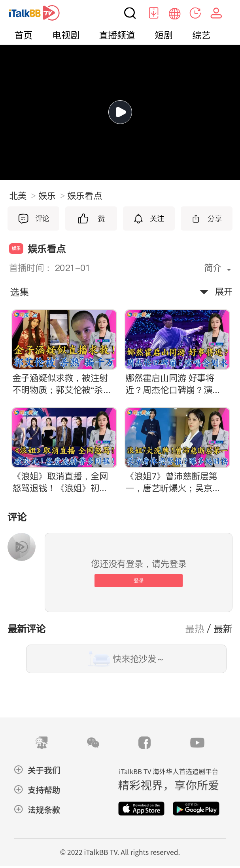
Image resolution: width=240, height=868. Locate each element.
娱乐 (52, 196)
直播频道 (117, 35)
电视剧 (66, 35)
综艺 (201, 35)
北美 (23, 196)
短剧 (164, 35)
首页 (23, 35)
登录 (139, 581)
